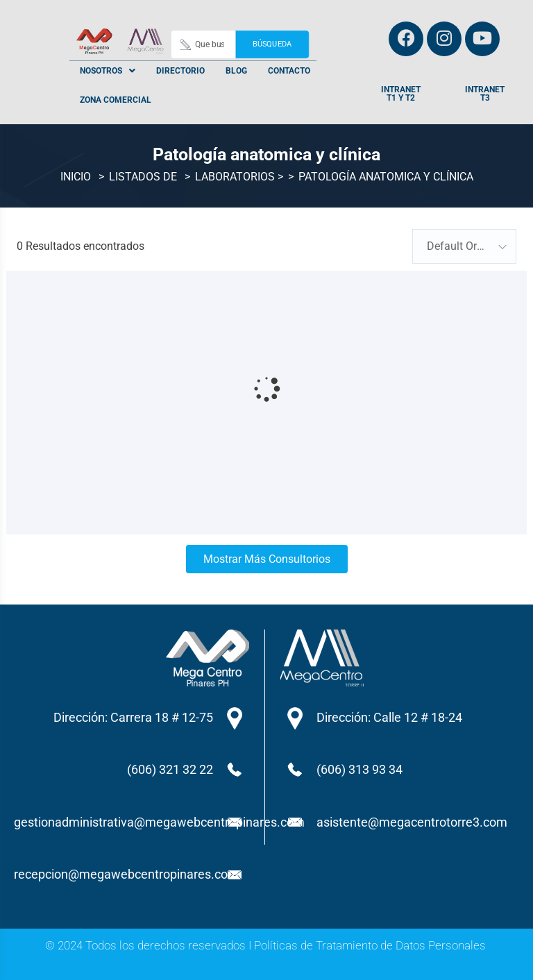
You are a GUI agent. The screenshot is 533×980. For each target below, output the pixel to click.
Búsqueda (272, 44)
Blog (236, 71)
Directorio (180, 71)
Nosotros (108, 71)
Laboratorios (235, 177)
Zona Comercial (116, 100)
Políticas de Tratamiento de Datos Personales (370, 945)
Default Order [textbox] (459, 246)
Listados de (143, 177)
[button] (108, 71)
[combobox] (464, 246)
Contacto (289, 71)
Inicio (76, 177)
